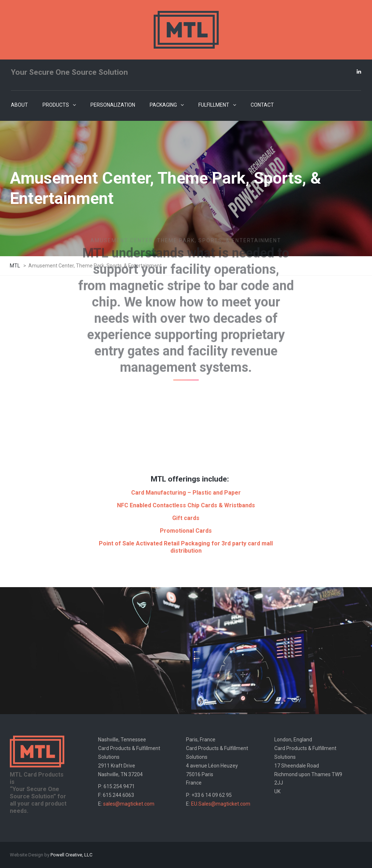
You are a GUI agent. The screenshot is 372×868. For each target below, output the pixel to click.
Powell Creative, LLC (71, 855)
